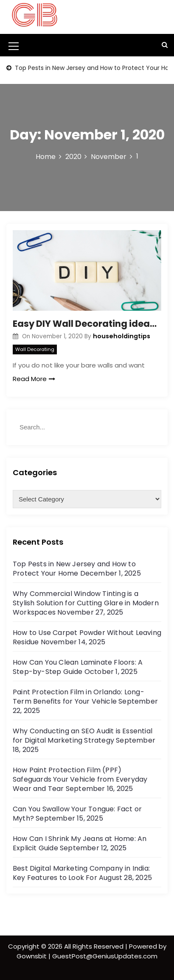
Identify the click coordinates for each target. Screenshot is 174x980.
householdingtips (122, 336)
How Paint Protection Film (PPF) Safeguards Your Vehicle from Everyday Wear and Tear (80, 779)
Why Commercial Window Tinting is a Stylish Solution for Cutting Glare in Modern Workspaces (86, 603)
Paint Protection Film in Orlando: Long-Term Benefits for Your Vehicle (79, 697)
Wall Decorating (35, 349)
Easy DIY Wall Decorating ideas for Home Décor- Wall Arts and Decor (87, 324)
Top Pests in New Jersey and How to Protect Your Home (74, 569)
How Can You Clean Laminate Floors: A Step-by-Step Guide (78, 667)
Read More (34, 379)
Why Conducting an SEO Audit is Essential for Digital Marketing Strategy (83, 736)
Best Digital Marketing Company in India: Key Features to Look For (81, 873)
